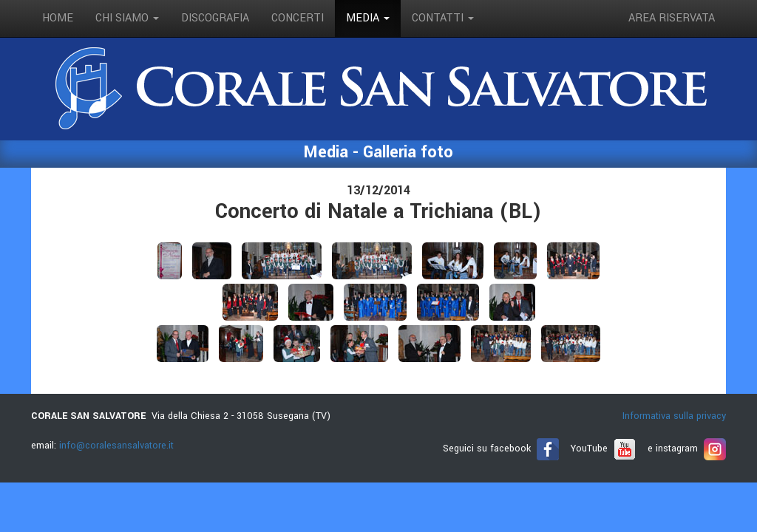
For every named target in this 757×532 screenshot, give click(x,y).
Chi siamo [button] (127, 18)
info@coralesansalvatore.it (116, 446)
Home (58, 18)
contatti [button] (443, 18)
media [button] (368, 18)
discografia (215, 18)
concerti (298, 18)
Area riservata (672, 18)
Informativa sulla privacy (674, 416)
